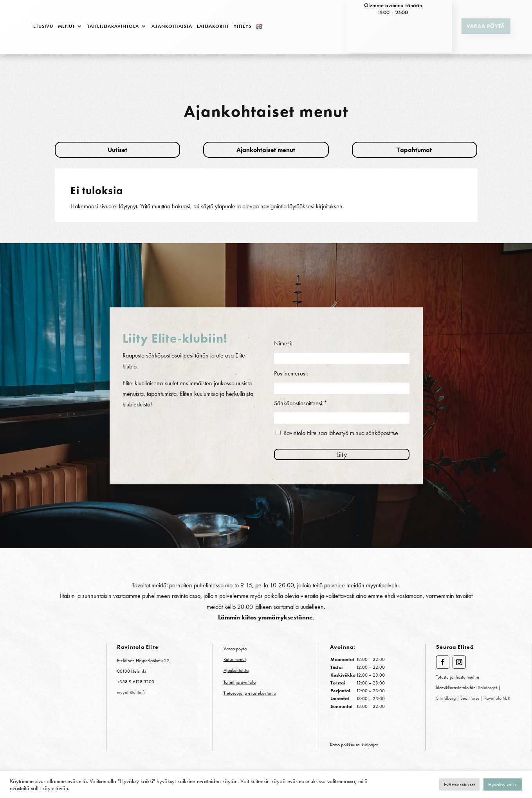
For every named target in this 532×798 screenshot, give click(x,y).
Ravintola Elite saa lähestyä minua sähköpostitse (341, 433)
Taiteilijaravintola (113, 26)
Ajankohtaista (172, 26)
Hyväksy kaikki (503, 784)
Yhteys (243, 26)
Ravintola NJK (497, 698)
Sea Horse (471, 698)
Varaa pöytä (480, 26)
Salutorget (488, 688)
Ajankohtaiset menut (266, 150)
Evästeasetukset (459, 784)
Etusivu (43, 26)
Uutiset (117, 150)
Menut (66, 26)
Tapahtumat (415, 150)
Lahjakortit (213, 26)
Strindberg (446, 698)
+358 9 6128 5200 (136, 682)
